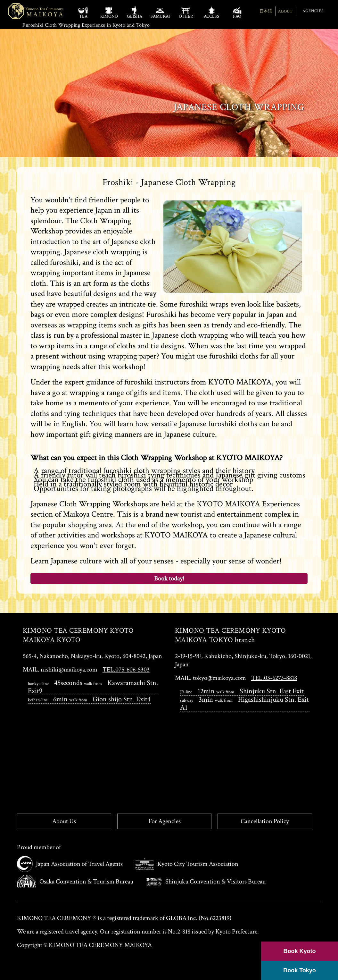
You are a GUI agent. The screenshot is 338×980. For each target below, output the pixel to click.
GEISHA (135, 13)
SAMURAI (160, 13)
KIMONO (109, 13)
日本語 (266, 11)
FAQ (237, 13)
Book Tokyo (300, 970)
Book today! (169, 579)
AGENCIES (313, 11)
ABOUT (285, 11)
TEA (83, 13)
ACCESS (211, 13)
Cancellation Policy (265, 821)
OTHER (186, 13)
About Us (64, 821)
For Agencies (165, 821)
